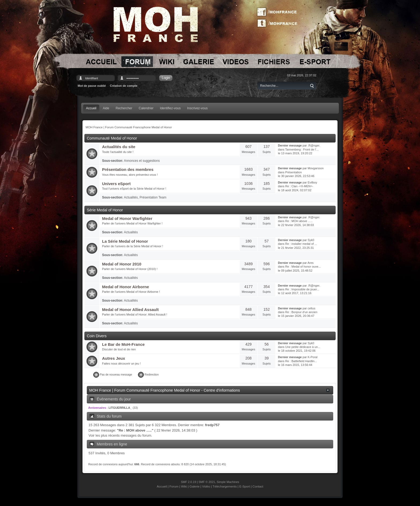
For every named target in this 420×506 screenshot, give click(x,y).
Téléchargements (225, 486)
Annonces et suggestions (142, 161)
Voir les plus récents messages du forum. (121, 435)
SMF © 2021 (207, 482)
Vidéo (206, 486)
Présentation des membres (128, 169)
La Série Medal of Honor (125, 241)
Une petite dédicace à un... (303, 347)
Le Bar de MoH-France (123, 344)
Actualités (131, 197)
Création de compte (124, 86)
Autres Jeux (114, 358)
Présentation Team (153, 197)
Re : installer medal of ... (301, 244)
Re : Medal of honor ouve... (303, 267)
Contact (258, 486)
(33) (123, 408)
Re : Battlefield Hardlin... (301, 361)
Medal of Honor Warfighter (127, 218)
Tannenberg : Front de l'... (302, 149)
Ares (311, 263)
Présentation (294, 172)
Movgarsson (316, 168)
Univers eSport (116, 184)
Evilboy (312, 182)
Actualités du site (119, 147)
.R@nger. (314, 145)
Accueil (162, 486)
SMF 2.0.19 (188, 482)
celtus (312, 308)
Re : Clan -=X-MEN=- (299, 186)
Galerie (194, 486)
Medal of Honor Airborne (125, 287)
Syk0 (311, 240)
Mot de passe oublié (92, 86)
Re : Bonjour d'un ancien (301, 312)
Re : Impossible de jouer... (302, 289)
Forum (174, 486)
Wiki (184, 486)
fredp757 (212, 425)
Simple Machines (228, 482)
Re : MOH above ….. (299, 221)
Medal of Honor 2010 (122, 264)
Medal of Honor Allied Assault (130, 310)
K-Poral (313, 357)
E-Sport (245, 486)
